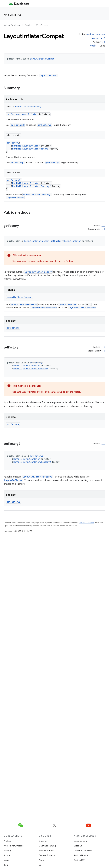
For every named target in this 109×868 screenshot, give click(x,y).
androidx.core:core (96, 34)
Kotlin (93, 46)
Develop (28, 25)
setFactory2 (18, 125)
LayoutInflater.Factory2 (37, 186)
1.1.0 (103, 42)
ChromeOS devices (83, 851)
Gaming (43, 841)
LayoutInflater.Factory (82, 308)
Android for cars (82, 855)
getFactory (13, 114)
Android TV (79, 860)
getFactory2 (44, 125)
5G (40, 865)
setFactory (13, 143)
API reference (13, 15)
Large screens (81, 841)
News (6, 860)
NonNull (17, 146)
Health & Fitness (46, 851)
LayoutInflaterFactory (28, 107)
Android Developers (12, 25)
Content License (86, 523)
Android (7, 841)
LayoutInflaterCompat (42, 59)
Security (7, 851)
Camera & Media (47, 855)
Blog (6, 865)
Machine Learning (47, 846)
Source (7, 855)
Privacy (42, 860)
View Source (96, 38)
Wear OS (78, 846)
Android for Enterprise (14, 846)
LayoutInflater (49, 75)
